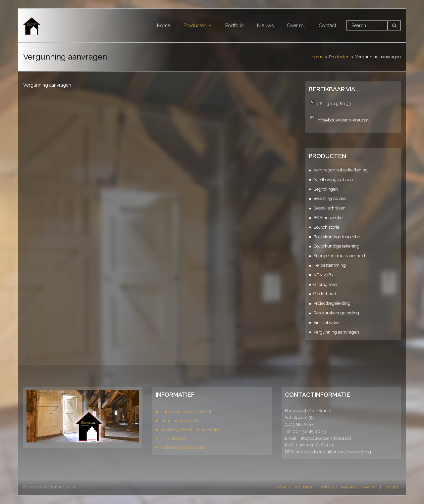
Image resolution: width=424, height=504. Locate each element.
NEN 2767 (323, 275)
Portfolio (326, 487)
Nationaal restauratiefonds (186, 412)
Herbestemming (330, 265)
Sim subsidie (326, 322)
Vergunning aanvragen (336, 332)
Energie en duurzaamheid (339, 256)
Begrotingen (326, 189)
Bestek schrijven (329, 208)
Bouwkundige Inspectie (337, 237)
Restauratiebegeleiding (336, 313)
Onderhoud (325, 294)
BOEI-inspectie (328, 218)
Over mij (370, 487)
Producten (339, 57)
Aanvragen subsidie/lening (341, 170)
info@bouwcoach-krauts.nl (343, 120)
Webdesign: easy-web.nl (185, 447)
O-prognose (325, 284)
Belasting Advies (330, 198)
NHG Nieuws (173, 438)
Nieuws (348, 487)
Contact (391, 487)
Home (317, 57)
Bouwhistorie (326, 227)
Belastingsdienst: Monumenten (191, 429)
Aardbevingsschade (333, 180)
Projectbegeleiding (332, 303)
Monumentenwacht (180, 420)
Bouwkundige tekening (336, 246)
